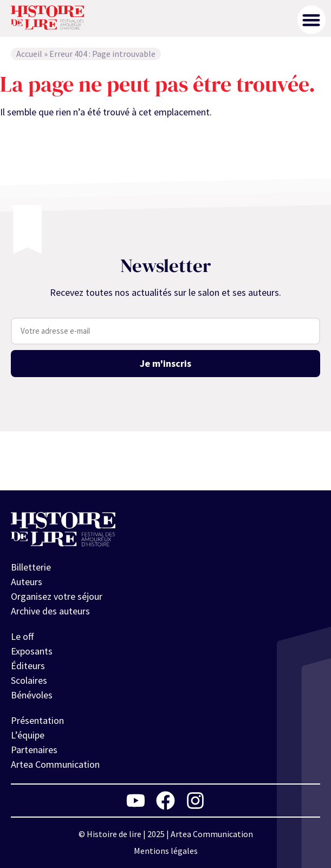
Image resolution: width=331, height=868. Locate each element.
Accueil (29, 54)
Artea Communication (55, 764)
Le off (22, 636)
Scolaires (29, 680)
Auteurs (27, 582)
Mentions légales (166, 851)
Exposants (32, 651)
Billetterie (31, 567)
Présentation (37, 720)
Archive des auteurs (50, 611)
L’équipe (28, 735)
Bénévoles (32, 695)
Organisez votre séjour (57, 596)
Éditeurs (28, 666)
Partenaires (34, 750)
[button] (312, 20)
